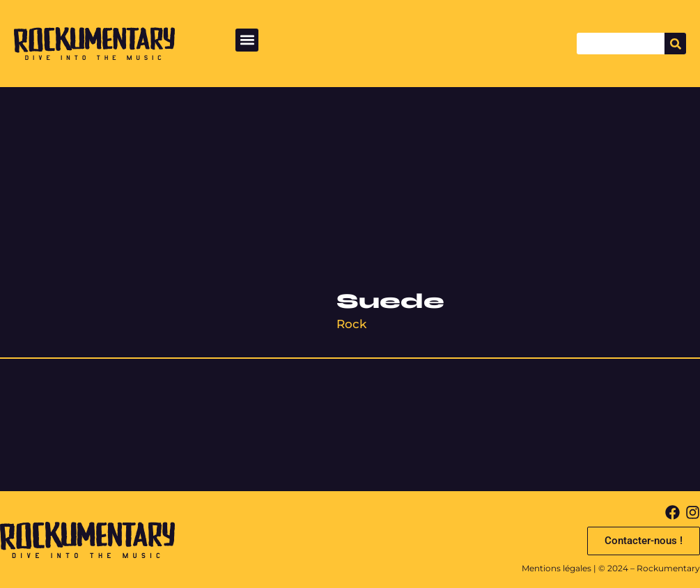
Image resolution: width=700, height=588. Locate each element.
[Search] (675, 44)
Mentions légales (557, 568)
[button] (247, 40)
